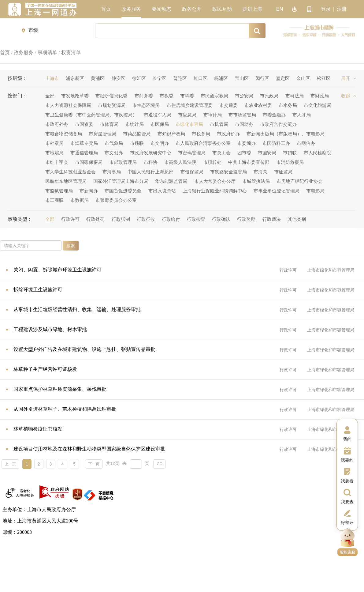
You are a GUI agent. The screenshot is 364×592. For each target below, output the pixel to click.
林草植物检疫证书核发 (38, 429)
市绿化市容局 (189, 124)
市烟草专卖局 (84, 143)
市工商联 (54, 200)
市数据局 (80, 200)
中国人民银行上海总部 (150, 172)
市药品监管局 (137, 134)
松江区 (324, 78)
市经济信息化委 (111, 96)
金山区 (303, 78)
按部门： (17, 96)
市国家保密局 (89, 162)
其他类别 (297, 219)
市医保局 (160, 124)
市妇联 (290, 153)
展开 (349, 78)
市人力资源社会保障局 (68, 105)
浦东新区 (75, 78)
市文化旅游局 (318, 105)
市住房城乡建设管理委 (190, 105)
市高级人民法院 (180, 162)
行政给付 (171, 219)
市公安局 (244, 96)
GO (160, 464)
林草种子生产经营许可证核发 (45, 369)
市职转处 (212, 162)
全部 (50, 96)
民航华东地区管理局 (66, 181)
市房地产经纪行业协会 (299, 181)
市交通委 (228, 105)
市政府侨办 (228, 134)
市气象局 (114, 143)
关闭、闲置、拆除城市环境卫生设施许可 (58, 270)
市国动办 (244, 124)
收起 (349, 96)
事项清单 (47, 53)
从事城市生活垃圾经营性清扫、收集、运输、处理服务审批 (77, 309)
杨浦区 (221, 78)
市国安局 (267, 153)
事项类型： (20, 219)
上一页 (10, 464)
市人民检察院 (318, 153)
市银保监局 (192, 172)
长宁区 (160, 78)
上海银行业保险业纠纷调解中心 (215, 191)
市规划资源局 (112, 105)
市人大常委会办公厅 (215, 181)
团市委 (244, 153)
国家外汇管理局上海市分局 (121, 181)
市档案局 (54, 143)
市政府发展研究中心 (151, 153)
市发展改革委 (75, 96)
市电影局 (315, 191)
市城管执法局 (256, 181)
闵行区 (262, 78)
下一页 (94, 464)
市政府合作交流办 (278, 124)
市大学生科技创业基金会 (71, 172)
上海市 (52, 78)
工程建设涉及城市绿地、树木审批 (50, 329)
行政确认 (221, 219)
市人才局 (302, 115)
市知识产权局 (171, 134)
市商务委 (144, 96)
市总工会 (221, 153)
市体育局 (109, 124)
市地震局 (54, 153)
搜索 (71, 246)
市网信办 (306, 143)
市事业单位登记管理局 (277, 191)
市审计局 (213, 115)
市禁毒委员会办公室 (116, 200)
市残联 (137, 143)
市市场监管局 (242, 115)
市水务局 (288, 105)
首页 (5, 53)
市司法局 (295, 96)
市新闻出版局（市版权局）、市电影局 (286, 134)
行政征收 (146, 219)
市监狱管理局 (59, 191)
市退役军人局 (158, 115)
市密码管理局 (192, 153)
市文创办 (114, 153)
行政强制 (121, 219)
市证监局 (283, 172)
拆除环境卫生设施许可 (38, 290)
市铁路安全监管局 (228, 172)
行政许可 (70, 219)
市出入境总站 (162, 191)
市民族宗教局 (214, 96)
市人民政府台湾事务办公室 (203, 143)
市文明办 (160, 143)
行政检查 (196, 219)
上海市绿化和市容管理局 (331, 270)
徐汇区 (139, 78)
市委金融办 (274, 115)
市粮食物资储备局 (64, 134)
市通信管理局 (84, 153)
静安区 (119, 78)
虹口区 (201, 78)
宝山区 (242, 78)
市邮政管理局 (123, 162)
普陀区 (180, 78)
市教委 (167, 96)
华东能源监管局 (171, 181)
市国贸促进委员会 (123, 191)
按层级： (17, 78)
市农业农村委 (258, 105)
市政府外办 (57, 124)
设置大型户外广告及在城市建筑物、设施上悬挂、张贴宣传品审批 (84, 349)
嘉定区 (283, 78)
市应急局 (187, 115)
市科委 (187, 96)
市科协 (151, 162)
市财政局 (320, 96)
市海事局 (112, 172)
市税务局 (201, 134)
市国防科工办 (276, 143)
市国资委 (84, 124)
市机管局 (219, 124)
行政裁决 (272, 219)
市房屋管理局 (102, 134)
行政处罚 (95, 219)
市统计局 (135, 124)
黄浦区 (98, 78)
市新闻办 (89, 191)
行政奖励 (246, 219)
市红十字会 (57, 162)
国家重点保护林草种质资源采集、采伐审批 (60, 389)
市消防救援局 (290, 162)
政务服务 (24, 53)
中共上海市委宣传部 (249, 162)
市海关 (260, 172)
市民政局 (269, 96)
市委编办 (247, 143)
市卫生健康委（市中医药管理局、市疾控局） (91, 115)
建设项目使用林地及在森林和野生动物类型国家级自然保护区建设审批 (89, 449)
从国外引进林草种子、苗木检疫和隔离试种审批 (65, 409)
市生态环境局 (146, 105)
